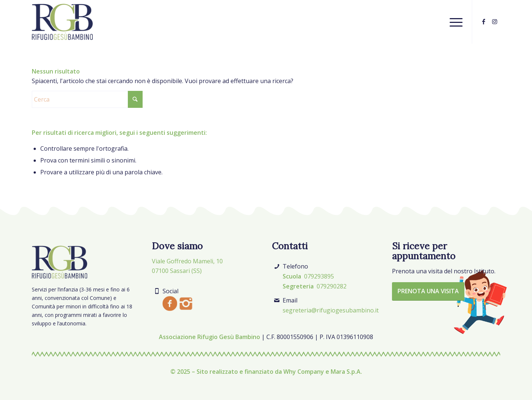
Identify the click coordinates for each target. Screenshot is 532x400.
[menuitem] (454, 22)
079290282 (332, 286)
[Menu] (454, 22)
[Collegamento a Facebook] (484, 21)
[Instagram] (186, 304)
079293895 (319, 276)
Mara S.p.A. (346, 372)
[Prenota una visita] (428, 291)
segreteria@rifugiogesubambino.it (331, 310)
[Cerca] (87, 99)
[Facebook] (170, 303)
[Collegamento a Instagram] (495, 21)
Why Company (304, 372)
